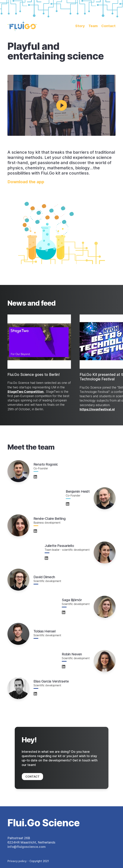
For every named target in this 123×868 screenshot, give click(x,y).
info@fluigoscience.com (27, 847)
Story (80, 26)
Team (93, 26)
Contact (108, 26)
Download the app (26, 182)
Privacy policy (17, 861)
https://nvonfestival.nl (97, 409)
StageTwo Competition (26, 392)
